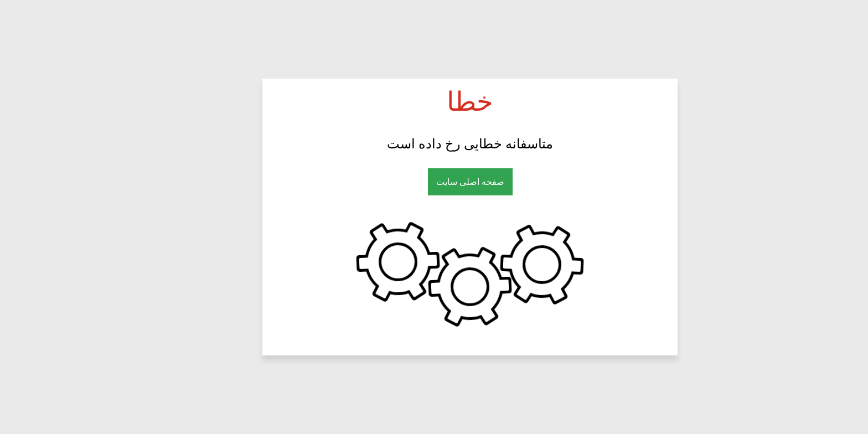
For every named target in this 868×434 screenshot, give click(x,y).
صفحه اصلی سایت (434, 182)
